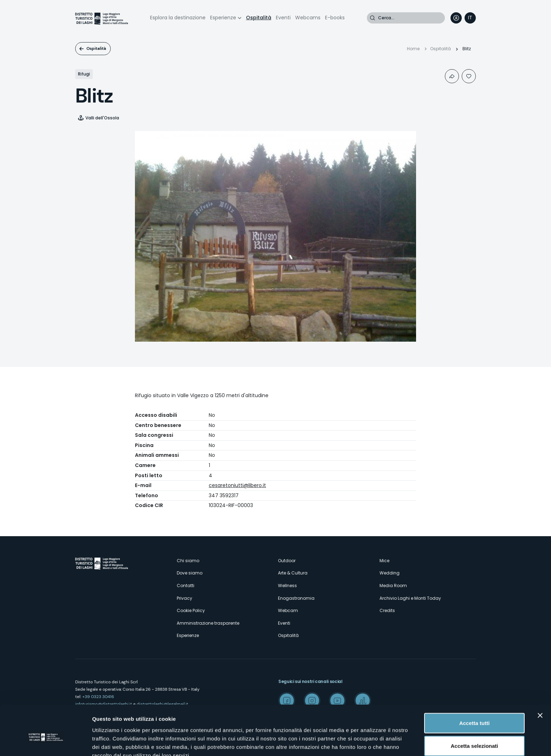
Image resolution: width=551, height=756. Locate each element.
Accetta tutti (475, 687)
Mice (384, 561)
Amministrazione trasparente (208, 623)
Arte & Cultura (293, 573)
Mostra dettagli (370, 742)
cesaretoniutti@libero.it (237, 485)
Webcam (288, 610)
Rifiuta (475, 733)
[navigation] (470, 18)
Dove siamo (190, 573)
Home (413, 49)
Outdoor (287, 561)
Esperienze (223, 18)
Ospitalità (259, 18)
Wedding (390, 573)
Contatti (186, 586)
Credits (387, 610)
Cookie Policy (191, 610)
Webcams (308, 18)
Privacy (184, 598)
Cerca (372, 18)
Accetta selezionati (474, 710)
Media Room (393, 586)
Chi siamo (188, 561)
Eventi (283, 18)
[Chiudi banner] (540, 679)
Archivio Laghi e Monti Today (410, 598)
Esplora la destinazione (178, 18)
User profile (456, 18)
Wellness (287, 586)
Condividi (452, 76)
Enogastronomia (296, 598)
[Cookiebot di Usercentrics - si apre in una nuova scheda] (46, 742)
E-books (335, 18)
